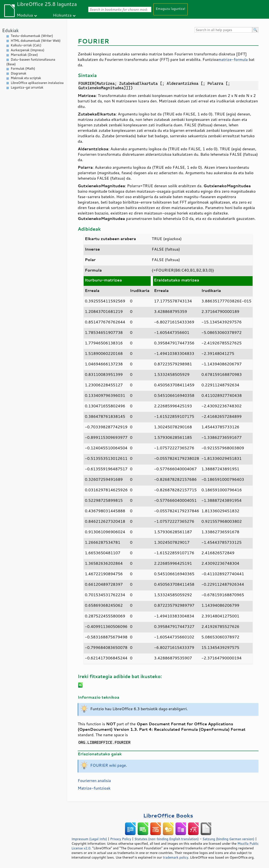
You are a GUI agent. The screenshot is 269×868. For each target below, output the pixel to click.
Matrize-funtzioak (94, 788)
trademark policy (175, 857)
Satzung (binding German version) (229, 839)
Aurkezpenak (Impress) (28, 50)
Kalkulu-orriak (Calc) (26, 45)
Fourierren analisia (94, 780)
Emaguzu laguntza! (171, 8)
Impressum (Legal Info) (89, 839)
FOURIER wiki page (108, 765)
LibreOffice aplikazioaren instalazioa (37, 83)
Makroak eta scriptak (26, 78)
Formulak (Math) (23, 69)
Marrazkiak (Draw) (24, 55)
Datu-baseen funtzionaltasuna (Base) (31, 62)
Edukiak (10, 30)
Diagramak (18, 73)
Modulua (25, 15)
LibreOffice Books (168, 815)
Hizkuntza (62, 15)
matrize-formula (233, 59)
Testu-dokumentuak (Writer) (32, 36)
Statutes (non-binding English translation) (166, 839)
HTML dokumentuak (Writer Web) (36, 41)
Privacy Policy (121, 839)
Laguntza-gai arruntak (27, 87)
